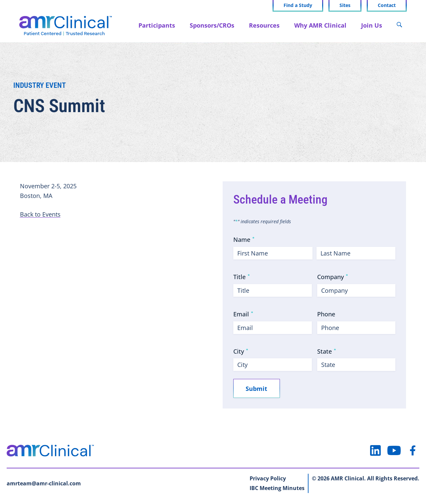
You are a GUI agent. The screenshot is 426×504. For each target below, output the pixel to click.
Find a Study (297, 5)
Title (242, 277)
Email (243, 314)
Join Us (371, 25)
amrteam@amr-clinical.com (44, 484)
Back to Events (40, 214)
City (241, 351)
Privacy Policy (268, 479)
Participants (156, 25)
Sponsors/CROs (211, 25)
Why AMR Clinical (320, 25)
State (327, 351)
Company (333, 277)
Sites (344, 5)
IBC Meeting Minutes (277, 488)
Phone (326, 314)
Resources (264, 25)
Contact (386, 5)
